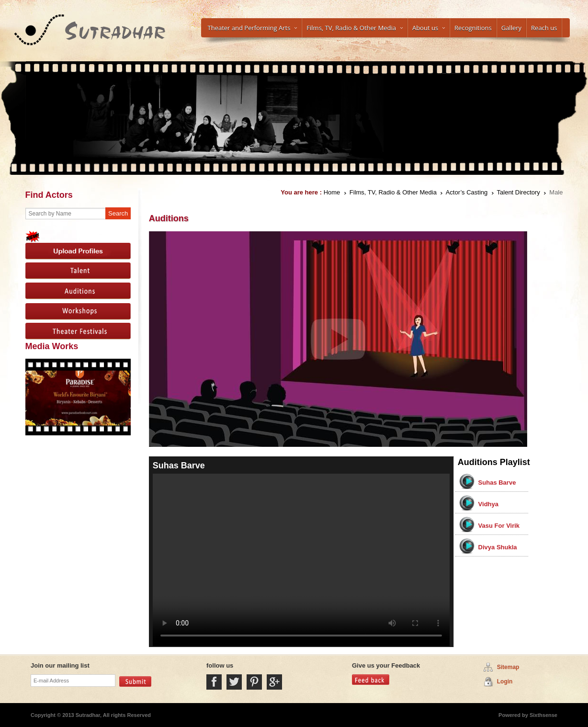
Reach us (544, 28)
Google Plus (274, 682)
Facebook (214, 682)
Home (332, 192)
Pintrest (254, 682)
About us (429, 28)
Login (505, 682)
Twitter (234, 682)
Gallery (511, 28)
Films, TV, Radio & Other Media (355, 28)
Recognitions (473, 28)
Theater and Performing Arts (253, 28)
